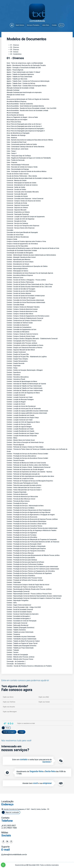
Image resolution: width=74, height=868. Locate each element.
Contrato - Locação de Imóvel (16, 404)
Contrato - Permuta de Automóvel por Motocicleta (22, 497)
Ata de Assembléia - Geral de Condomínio (20, 104)
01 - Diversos (15, 45)
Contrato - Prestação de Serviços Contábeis (21, 508)
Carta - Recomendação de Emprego (18, 169)
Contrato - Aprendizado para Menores (19, 260)
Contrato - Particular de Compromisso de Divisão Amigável (25, 469)
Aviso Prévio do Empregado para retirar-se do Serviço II (24, 126)
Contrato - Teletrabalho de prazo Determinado (21, 637)
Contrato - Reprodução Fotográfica (17, 600)
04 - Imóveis (14, 52)
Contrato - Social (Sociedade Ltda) (17, 607)
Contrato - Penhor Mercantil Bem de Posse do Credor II (24, 490)
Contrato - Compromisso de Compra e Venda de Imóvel (24, 320)
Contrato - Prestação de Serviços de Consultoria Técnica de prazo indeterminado (32, 528)
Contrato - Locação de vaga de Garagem (19, 427)
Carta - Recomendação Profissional (18, 165)
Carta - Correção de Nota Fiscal (17, 142)
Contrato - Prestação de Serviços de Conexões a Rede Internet (27, 524)
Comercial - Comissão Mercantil (17, 194)
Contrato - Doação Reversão (16, 363)
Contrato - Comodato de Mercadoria (18, 332)
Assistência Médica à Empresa (16, 101)
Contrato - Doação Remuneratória (17, 361)
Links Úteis (46, 25)
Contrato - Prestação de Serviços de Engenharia (22, 533)
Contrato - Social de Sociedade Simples (19, 612)
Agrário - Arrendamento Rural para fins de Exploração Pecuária (26, 65)
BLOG (61, 25)
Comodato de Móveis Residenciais (18, 237)
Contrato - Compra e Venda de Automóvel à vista (22, 311)
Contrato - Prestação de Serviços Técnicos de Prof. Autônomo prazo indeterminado (33, 569)
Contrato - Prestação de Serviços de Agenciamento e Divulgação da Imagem (31, 515)
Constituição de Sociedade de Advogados (20, 253)
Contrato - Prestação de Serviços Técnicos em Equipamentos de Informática (31, 571)
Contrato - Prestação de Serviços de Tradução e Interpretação (26, 546)
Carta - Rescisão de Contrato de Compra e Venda (22, 167)
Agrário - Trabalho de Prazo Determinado (20, 77)
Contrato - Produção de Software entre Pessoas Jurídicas (25, 580)
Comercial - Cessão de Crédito (16, 190)
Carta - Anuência (12, 138)
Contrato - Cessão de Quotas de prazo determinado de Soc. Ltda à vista (29, 287)
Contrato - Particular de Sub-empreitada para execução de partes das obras (30, 476)
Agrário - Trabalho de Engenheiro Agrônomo (20, 74)
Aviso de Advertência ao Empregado (18, 133)
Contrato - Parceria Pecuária (16, 460)
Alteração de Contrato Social (16, 95)
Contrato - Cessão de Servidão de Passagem (21, 289)
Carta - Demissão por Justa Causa (17, 149)
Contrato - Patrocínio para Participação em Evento (22, 483)
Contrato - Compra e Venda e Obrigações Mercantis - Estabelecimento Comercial (32, 339)
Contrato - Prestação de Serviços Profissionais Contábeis (25, 564)
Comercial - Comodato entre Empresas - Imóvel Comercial (25, 199)
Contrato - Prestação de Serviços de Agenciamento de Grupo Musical (28, 512)
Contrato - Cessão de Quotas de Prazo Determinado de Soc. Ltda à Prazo (30, 284)
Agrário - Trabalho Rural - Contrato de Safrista (21, 83)
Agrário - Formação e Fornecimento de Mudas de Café (24, 68)
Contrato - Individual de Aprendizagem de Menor (22, 381)
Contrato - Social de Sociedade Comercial (20, 609)
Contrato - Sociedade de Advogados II (19, 619)
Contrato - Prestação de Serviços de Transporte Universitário (26, 551)
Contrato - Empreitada (14, 366)
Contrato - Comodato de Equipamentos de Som (21, 330)
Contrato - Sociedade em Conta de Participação (22, 621)
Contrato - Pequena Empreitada (17, 492)
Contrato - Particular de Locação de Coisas (20, 479)
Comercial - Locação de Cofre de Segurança (20, 219)
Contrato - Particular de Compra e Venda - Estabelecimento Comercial (29, 467)
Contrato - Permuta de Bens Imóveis (18, 501)
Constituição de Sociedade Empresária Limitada (22, 250)
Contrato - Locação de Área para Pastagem (20, 400)
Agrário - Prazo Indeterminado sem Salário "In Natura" (23, 72)
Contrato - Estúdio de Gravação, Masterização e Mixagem (25, 370)
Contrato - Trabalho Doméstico (16, 630)
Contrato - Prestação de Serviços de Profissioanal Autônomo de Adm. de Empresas (33, 542)
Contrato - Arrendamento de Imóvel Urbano (20, 262)
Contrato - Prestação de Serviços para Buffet (21, 558)
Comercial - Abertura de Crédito (17, 180)
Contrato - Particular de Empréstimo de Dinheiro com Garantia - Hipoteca (29, 472)
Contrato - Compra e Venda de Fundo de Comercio (22, 334)
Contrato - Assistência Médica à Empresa (20, 275)
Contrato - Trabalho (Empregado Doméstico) (20, 628)
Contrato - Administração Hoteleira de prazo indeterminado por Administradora (31, 255)
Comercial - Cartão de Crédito (16, 187)
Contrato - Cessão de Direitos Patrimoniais (20, 282)
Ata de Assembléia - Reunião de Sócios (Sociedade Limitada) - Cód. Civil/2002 (32, 108)
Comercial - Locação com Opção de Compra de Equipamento (26, 217)
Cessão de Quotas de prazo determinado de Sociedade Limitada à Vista (29, 178)
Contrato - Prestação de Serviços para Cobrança (22, 560)
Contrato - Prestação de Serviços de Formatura (21, 535)
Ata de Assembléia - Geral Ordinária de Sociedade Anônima (25, 106)
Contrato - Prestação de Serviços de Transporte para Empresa (26, 549)
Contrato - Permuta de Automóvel (17, 494)
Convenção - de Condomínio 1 (16, 661)
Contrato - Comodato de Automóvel (18, 325)
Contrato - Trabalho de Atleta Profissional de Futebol (23, 641)
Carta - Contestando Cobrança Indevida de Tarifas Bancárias (25, 147)
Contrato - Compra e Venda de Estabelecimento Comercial (25, 318)
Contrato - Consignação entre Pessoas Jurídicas (22, 343)
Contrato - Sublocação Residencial (17, 625)
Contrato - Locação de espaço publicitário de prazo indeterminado (27, 411)
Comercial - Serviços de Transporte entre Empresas (23, 226)
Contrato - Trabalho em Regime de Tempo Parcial (22, 643)
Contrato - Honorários (13, 375)
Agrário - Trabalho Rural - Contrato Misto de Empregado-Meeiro (27, 86)
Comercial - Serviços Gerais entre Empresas (21, 228)
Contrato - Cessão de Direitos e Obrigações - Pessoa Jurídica (26, 280)
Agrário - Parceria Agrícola (15, 70)
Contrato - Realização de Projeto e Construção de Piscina (25, 587)
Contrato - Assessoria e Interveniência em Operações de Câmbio (27, 266)
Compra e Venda (12, 239)
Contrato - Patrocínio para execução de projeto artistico (24, 485)
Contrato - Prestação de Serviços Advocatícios (21, 456)
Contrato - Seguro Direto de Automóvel (19, 605)
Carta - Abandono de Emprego (16, 135)
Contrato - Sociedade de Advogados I (19, 616)
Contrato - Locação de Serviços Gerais (19, 424)
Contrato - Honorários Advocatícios (18, 377)
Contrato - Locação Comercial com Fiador (20, 397)
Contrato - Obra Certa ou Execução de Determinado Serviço (25, 442)
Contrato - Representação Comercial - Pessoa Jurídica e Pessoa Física (29, 594)
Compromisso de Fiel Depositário (17, 246)
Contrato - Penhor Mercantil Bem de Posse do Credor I (24, 488)
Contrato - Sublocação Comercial (17, 623)
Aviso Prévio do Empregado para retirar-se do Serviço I (24, 124)
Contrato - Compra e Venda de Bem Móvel (20, 314)
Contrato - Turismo (13, 652)
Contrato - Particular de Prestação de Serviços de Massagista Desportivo (30, 481)
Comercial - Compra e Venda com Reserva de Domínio (24, 201)
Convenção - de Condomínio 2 (16, 664)
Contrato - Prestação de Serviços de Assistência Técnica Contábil (27, 454)
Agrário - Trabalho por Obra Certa (17, 79)
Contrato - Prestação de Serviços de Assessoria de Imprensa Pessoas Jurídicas (32, 519)
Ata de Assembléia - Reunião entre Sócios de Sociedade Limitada (27, 110)
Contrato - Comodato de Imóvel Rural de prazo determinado (25, 300)
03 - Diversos (15, 50)
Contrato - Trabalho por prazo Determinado (20, 632)
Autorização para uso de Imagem (17, 120)
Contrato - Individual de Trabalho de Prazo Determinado (24, 386)
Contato (54, 25)
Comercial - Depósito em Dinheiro (17, 208)
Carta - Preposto (12, 162)
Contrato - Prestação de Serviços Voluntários (21, 576)
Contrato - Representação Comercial (18, 591)
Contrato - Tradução (13, 650)
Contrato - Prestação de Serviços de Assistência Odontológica (26, 521)
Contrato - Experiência (14, 372)
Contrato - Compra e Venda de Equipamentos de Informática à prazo (28, 316)
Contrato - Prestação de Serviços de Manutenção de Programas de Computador (32, 539)
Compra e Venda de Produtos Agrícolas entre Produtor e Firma (26, 241)
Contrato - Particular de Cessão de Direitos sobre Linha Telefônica (28, 465)
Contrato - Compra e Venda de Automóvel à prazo (22, 309)
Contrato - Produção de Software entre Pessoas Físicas (24, 578)
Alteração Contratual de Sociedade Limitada (20, 88)
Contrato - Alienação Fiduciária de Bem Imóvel (21, 257)
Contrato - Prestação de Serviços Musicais (20, 553)
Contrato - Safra (12, 603)
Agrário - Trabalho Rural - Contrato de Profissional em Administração (28, 81)
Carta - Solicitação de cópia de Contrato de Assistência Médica (27, 171)
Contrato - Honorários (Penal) (16, 379)
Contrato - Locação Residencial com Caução (20, 415)
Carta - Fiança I (11, 151)
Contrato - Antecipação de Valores (17, 271)
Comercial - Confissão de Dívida (17, 203)
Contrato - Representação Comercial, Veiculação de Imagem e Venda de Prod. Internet (34, 598)
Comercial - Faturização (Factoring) (18, 214)
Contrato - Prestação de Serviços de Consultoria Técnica (24, 526)
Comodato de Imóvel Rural (15, 235)
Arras (8, 97)
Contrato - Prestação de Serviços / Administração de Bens (25, 506)
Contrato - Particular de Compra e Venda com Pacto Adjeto (25, 447)
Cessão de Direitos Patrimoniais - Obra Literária (22, 176)
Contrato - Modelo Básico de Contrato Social (21, 440)
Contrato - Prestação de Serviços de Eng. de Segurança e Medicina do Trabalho (32, 530)
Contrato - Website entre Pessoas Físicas (20, 659)
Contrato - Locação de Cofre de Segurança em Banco (23, 393)
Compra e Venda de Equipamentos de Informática (22, 244)
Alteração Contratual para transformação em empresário (24, 92)
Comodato (10, 230)
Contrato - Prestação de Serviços (17, 503)
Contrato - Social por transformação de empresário (23, 614)
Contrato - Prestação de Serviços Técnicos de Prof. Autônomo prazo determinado (32, 567)
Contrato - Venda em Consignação (17, 655)
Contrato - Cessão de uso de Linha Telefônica (21, 291)
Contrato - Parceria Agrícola (15, 445)
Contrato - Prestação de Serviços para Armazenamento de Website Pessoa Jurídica (33, 555)
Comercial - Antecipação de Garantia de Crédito (21, 183)
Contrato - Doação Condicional (16, 352)
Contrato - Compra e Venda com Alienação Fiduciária (23, 307)
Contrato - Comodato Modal (15, 305)
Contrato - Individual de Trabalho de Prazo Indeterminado (25, 388)
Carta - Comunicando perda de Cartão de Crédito (22, 144)
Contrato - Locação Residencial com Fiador (20, 429)
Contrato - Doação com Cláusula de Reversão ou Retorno (24, 348)
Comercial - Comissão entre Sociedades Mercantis (23, 192)
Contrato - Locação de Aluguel (16, 402)
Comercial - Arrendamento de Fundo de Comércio (22, 185)
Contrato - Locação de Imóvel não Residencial (21, 406)
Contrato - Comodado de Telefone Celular (20, 323)
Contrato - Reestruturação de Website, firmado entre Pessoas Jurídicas (29, 589)
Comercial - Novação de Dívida (16, 221)
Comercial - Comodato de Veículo (17, 196)
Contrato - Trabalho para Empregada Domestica (21, 646)
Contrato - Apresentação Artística (17, 269)
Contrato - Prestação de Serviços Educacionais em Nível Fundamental (29, 510)
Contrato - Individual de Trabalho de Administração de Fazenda (26, 384)
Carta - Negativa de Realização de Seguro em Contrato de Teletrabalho (29, 158)
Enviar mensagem (9, 732)
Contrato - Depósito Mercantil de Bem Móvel (21, 350)
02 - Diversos (15, 47)
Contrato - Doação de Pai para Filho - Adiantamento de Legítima (27, 357)
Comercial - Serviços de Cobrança (17, 223)
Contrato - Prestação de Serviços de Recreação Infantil (24, 544)
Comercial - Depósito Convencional (18, 205)
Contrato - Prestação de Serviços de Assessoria (22, 517)
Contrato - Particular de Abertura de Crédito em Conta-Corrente (26, 463)
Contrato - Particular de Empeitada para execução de (23, 474)
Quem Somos (20, 25)
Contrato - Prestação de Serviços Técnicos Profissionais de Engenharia (29, 573)
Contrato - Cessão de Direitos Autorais (19, 293)
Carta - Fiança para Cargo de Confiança (19, 156)
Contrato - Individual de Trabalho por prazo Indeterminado (25, 390)
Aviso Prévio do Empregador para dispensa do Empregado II (26, 131)
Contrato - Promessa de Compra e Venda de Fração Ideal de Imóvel (28, 585)
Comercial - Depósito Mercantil (17, 210)
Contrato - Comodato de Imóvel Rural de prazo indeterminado (26, 302)
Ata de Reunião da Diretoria (15, 115)
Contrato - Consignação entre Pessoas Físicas (21, 341)
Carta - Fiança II (12, 153)
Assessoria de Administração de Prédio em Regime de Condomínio (28, 99)
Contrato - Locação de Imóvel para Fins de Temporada (24, 409)
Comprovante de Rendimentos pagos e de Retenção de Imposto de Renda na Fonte (33, 248)
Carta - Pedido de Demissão (16, 160)
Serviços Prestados (33, 25)
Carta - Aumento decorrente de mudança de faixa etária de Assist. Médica (30, 140)
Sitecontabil (32, 865)
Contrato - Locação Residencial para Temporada (22, 436)
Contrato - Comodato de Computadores (19, 327)
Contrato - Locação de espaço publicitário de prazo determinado (27, 413)
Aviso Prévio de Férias (14, 122)
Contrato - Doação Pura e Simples (17, 359)
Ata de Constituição (13, 113)
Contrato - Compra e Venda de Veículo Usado (21, 336)
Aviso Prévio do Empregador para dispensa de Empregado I (26, 129)
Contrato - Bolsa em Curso (15, 278)
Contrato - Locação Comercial (16, 395)
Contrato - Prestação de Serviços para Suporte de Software (25, 562)
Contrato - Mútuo (12, 438)
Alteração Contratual (13, 90)
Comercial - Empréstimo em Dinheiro (18, 212)
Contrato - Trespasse (13, 634)
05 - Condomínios (16, 54)
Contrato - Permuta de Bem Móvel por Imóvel (21, 499)
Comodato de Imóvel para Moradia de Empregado (22, 232)
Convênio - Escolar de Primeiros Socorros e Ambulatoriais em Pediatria (29, 666)
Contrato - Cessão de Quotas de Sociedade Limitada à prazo (26, 296)
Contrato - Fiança (12, 368)
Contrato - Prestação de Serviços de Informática (22, 537)
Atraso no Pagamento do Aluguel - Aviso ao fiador (22, 117)
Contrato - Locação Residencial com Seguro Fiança (23, 418)
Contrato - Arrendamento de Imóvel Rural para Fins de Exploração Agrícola (30, 273)
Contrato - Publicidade (14, 582)
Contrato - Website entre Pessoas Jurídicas (21, 657)
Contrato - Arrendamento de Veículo (18, 264)
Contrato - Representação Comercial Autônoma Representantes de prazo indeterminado (34, 596)
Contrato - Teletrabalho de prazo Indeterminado (22, 639)
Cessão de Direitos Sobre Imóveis (18, 174)
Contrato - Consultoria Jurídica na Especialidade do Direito (25, 345)
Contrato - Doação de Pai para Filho (18, 354)
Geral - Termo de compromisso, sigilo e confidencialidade (25, 63)
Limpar (21, 732)
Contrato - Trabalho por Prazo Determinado (20, 648)
